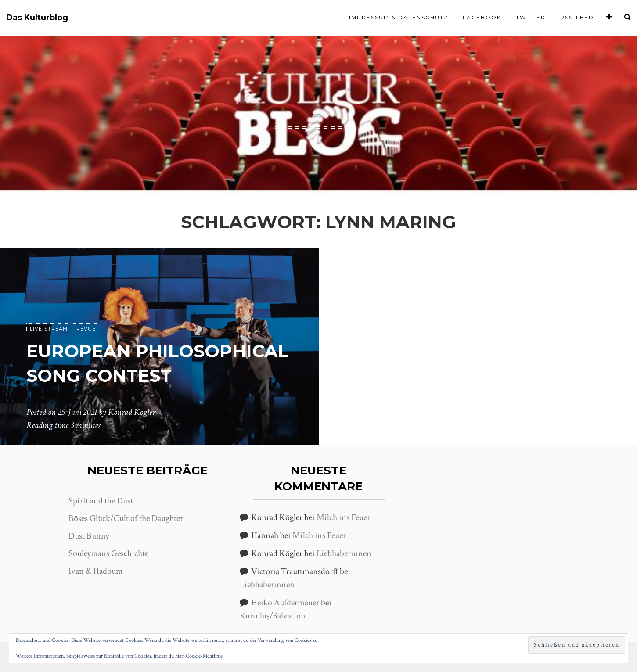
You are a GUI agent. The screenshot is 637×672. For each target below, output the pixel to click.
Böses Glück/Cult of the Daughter (126, 518)
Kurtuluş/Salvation (273, 616)
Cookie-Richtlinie (204, 656)
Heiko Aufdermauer (285, 603)
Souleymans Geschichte (108, 553)
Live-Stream (49, 329)
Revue (86, 329)
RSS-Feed (577, 17)
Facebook (482, 17)
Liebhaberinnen (344, 553)
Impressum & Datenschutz (399, 17)
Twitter (531, 17)
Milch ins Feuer (343, 517)
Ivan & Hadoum (96, 571)
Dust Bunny (89, 536)
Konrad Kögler (132, 412)
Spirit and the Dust (101, 501)
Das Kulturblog (37, 18)
